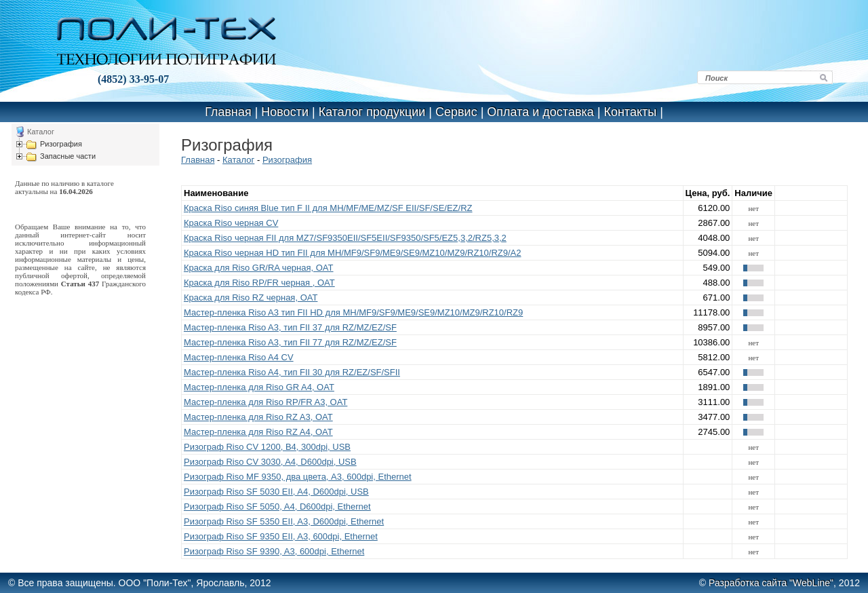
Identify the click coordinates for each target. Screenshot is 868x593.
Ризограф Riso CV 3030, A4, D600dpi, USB (270, 462)
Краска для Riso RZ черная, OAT (251, 298)
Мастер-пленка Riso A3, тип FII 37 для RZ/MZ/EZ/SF (290, 327)
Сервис (456, 112)
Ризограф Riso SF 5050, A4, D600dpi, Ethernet (277, 506)
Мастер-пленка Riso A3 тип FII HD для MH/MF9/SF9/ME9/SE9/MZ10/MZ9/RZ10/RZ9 (353, 312)
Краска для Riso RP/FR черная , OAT (259, 283)
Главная (228, 112)
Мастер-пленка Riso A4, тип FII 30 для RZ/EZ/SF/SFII (292, 372)
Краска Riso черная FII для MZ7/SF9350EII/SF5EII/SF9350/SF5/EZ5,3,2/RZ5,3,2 (345, 238)
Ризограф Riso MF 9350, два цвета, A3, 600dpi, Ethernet (298, 477)
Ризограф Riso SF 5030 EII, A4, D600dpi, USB (276, 492)
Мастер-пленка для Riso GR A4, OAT (259, 387)
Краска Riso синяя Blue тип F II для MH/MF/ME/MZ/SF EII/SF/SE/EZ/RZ (328, 208)
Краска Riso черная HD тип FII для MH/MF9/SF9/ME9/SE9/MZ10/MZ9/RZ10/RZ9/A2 (352, 253)
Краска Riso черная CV (231, 223)
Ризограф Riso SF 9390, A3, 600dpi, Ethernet (274, 551)
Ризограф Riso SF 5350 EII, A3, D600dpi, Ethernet (284, 521)
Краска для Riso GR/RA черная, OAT (259, 268)
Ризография (61, 144)
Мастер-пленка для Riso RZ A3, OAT (258, 417)
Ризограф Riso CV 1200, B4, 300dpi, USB (267, 447)
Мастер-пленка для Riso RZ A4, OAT (258, 432)
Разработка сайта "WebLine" (771, 583)
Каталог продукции (372, 112)
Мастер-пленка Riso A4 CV (239, 357)
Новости (285, 112)
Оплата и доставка (540, 112)
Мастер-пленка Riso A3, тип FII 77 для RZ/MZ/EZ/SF (290, 342)
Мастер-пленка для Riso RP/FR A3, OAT (265, 402)
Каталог (238, 160)
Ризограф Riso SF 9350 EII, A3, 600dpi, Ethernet (281, 536)
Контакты (630, 112)
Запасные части (68, 156)
